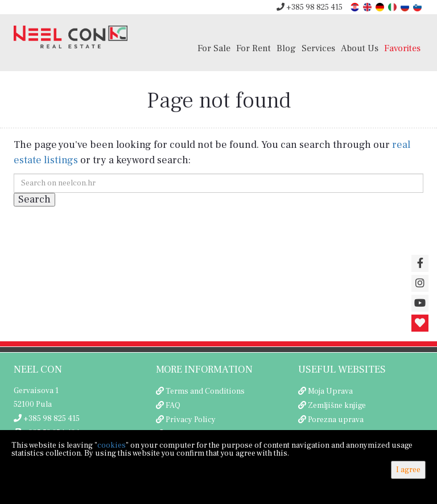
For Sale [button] (214, 48)
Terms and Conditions (205, 391)
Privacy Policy (191, 420)
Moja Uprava (330, 391)
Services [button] (318, 48)
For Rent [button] (253, 48)
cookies (112, 445)
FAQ (173, 406)
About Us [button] (360, 48)
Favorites (402, 48)
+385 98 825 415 (310, 7)
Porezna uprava (336, 420)
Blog (286, 48)
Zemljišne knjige (337, 406)
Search (34, 199)
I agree (408, 470)
